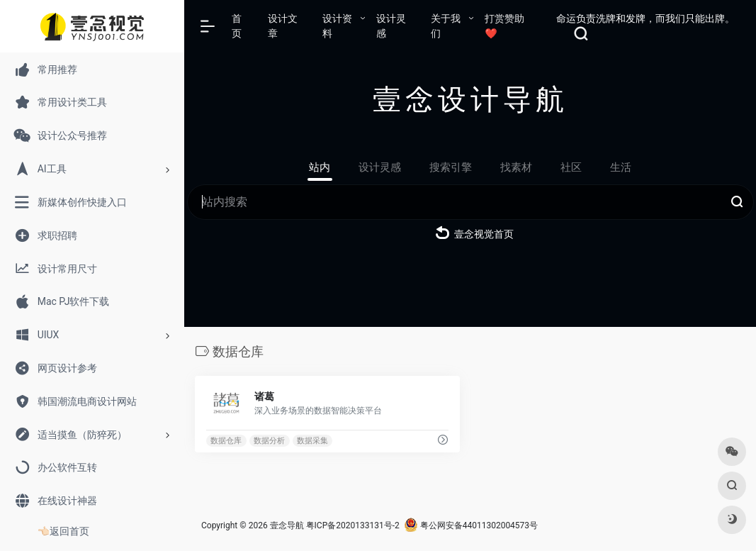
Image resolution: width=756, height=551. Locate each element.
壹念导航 (287, 525)
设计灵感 (391, 26)
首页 (237, 26)
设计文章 (283, 26)
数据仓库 (226, 441)
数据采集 (312, 441)
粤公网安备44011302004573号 (471, 525)
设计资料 (337, 26)
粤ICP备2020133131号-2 (353, 525)
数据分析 (269, 441)
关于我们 (446, 26)
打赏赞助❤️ (504, 26)
